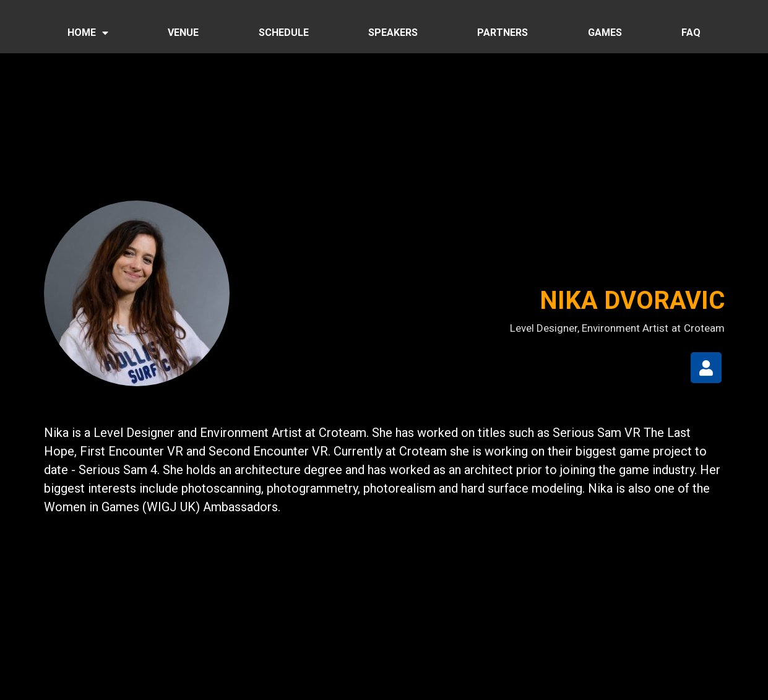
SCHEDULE (284, 32)
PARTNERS (503, 32)
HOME (88, 33)
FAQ (691, 32)
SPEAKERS (393, 32)
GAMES (605, 32)
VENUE (183, 32)
